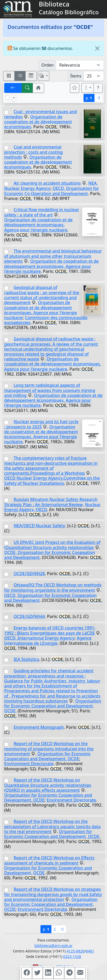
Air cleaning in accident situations (47, 183)
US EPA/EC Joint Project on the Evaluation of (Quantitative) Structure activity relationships (52, 545)
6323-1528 (72, 956)
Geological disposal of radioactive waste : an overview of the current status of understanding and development (42, 295)
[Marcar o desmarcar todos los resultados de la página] (7, 98)
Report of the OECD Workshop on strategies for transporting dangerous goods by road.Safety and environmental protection (53, 894)
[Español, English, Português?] (44, 76)
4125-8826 (76, 951)
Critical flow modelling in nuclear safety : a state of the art (42, 212)
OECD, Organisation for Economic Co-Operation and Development (52, 191)
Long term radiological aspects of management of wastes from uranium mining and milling (50, 390)
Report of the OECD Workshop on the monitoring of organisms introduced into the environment (49, 749)
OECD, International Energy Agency (39, 638)
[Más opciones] (88, 88)
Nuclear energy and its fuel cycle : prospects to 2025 (41, 424)
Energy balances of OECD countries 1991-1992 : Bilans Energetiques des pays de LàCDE (50, 630)
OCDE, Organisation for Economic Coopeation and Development (50, 555)
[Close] (97, 48)
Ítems (76, 76)
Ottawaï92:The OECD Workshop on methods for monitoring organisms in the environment (53, 588)
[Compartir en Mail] (80, 973)
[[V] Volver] (13, 88)
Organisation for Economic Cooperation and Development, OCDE (53, 706)
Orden (47, 65)
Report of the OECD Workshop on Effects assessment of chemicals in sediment (49, 860)
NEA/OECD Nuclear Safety (39, 526)
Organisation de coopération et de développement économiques (38, 122)
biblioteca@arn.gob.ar (53, 946)
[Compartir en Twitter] (38, 973)
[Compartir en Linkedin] (48, 973)
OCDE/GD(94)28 (29, 573)
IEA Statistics (26, 659)
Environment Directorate (29, 764)
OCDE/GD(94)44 (29, 616)
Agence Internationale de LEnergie (48, 640)
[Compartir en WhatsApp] (59, 973)
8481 (90, 951)
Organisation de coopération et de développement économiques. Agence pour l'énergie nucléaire (38, 225)
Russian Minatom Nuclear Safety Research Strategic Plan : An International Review (51, 502)
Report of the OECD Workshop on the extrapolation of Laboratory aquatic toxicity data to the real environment (52, 826)
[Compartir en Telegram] (70, 973)
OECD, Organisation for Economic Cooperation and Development (50, 598)
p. (89, 98)
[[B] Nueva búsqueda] (27, 88)
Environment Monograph (39, 727)
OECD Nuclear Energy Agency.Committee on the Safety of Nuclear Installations (52, 481)
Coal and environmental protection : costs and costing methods (34, 152)
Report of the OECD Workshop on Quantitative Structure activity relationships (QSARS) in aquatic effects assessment (48, 785)
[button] (38, 88)
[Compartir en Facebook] (27, 973)
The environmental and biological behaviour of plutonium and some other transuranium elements (53, 256)
